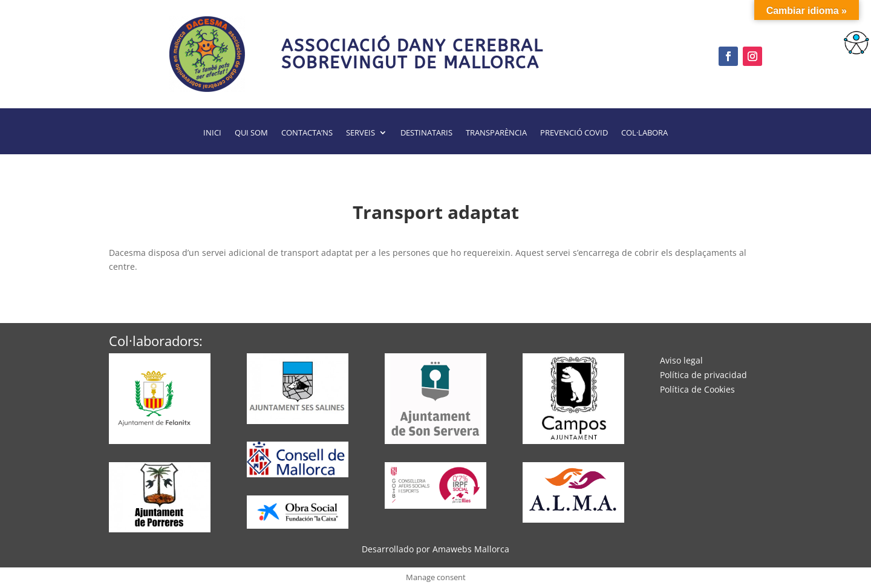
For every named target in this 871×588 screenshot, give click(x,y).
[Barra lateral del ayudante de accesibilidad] (856, 45)
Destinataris (426, 133)
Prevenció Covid (574, 133)
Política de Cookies (697, 389)
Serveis (360, 133)
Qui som (251, 133)
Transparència (496, 133)
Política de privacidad (703, 375)
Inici (212, 133)
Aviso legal (681, 360)
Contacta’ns (307, 133)
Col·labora (644, 133)
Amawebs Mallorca (471, 549)
